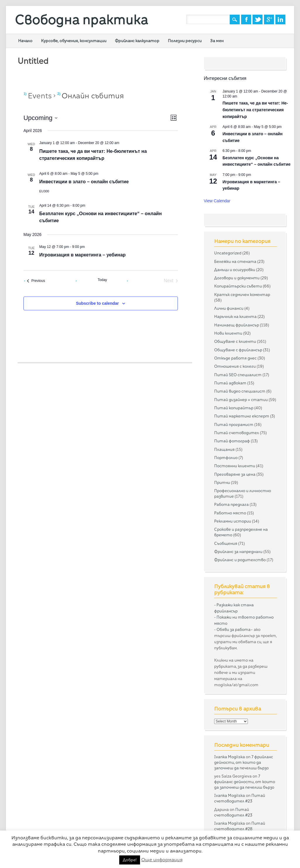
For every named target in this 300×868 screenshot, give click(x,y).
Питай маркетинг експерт (242, 416)
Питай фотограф (232, 441)
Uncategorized (228, 253)
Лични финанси (229, 308)
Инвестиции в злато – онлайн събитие (84, 182)
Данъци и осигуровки (235, 270)
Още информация (162, 860)
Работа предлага (231, 504)
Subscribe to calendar (97, 303)
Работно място (230, 513)
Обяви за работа (233, 629)
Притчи (222, 482)
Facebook (246, 19)
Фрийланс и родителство (240, 560)
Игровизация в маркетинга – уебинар (82, 255)
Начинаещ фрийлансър (237, 325)
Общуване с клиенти (235, 341)
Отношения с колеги (235, 366)
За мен (217, 41)
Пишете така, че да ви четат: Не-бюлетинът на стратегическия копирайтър (255, 110)
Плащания (224, 449)
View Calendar (217, 201)
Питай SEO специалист (238, 375)
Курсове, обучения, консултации (74, 41)
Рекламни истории (233, 521)
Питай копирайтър (234, 408)
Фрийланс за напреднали (238, 552)
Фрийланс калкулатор (137, 41)
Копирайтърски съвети (238, 286)
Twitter (258, 19)
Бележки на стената (235, 261)
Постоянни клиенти (235, 466)
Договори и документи (237, 278)
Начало (25, 41)
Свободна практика (81, 20)
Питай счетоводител (237, 433)
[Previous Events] (36, 281)
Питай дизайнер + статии (241, 400)
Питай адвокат (230, 383)
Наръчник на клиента (235, 316)
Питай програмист (234, 424)
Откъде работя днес (235, 358)
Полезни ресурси (185, 41)
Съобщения (226, 543)
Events (40, 96)
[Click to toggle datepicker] (40, 118)
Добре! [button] (130, 860)
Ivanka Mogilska (230, 757)
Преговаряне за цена (235, 474)
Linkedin (280, 19)
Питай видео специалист (240, 391)
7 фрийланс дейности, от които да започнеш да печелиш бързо (244, 762)
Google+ (269, 19)
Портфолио (226, 458)
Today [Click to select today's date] (102, 280)
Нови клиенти (228, 333)
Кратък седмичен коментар (242, 295)
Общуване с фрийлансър (238, 350)
